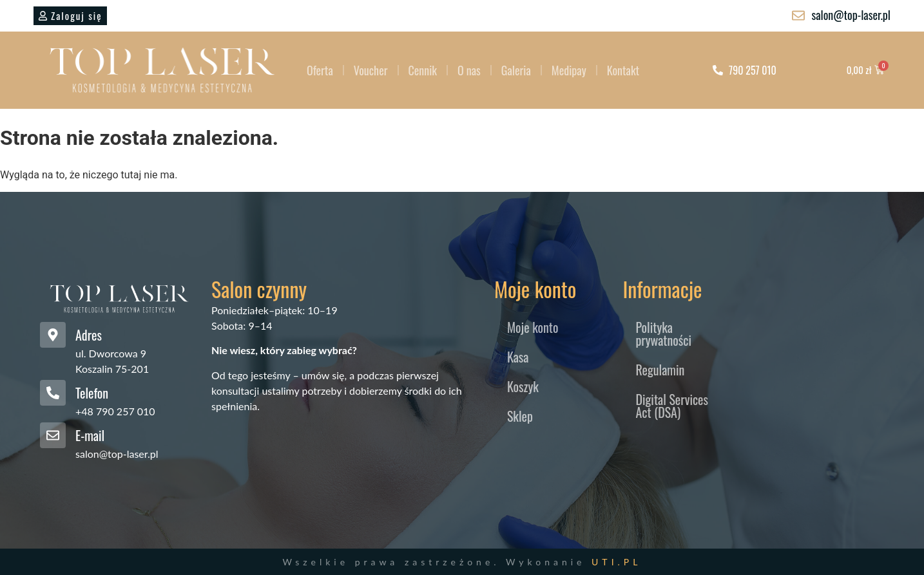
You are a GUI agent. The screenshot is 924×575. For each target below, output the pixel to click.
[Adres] (53, 335)
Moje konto (533, 327)
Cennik (423, 70)
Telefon (92, 393)
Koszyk (523, 386)
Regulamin (660, 370)
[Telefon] (53, 393)
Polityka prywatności (663, 334)
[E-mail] (53, 435)
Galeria (516, 70)
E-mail (90, 435)
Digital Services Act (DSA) (672, 406)
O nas (469, 70)
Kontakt (623, 70)
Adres (89, 335)
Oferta (320, 70)
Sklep (520, 416)
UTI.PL (616, 562)
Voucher (371, 70)
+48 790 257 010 (115, 411)
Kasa (518, 357)
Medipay (569, 70)
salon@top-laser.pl (117, 454)
